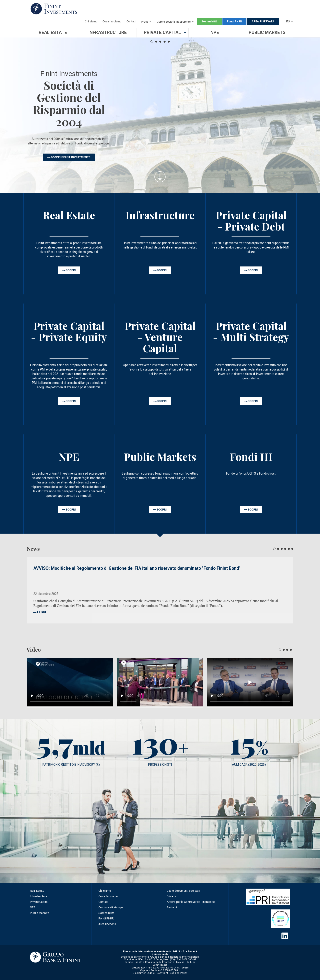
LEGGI (42, 612)
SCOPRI (71, 270)
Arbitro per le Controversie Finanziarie (191, 902)
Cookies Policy (179, 973)
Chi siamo (91, 22)
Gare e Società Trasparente (175, 22)
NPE (33, 907)
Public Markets (40, 913)
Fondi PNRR (234, 22)
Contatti (131, 22)
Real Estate (37, 891)
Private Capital (39, 902)
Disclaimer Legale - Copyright (150, 973)
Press (147, 22)
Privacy (171, 896)
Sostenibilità (209, 22)
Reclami (172, 907)
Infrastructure (39, 896)
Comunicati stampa (111, 907)
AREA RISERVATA (263, 22)
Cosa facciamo (112, 22)
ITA (290, 21)
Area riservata (107, 924)
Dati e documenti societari (183, 891)
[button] (162, 33)
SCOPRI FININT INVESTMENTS (70, 157)
